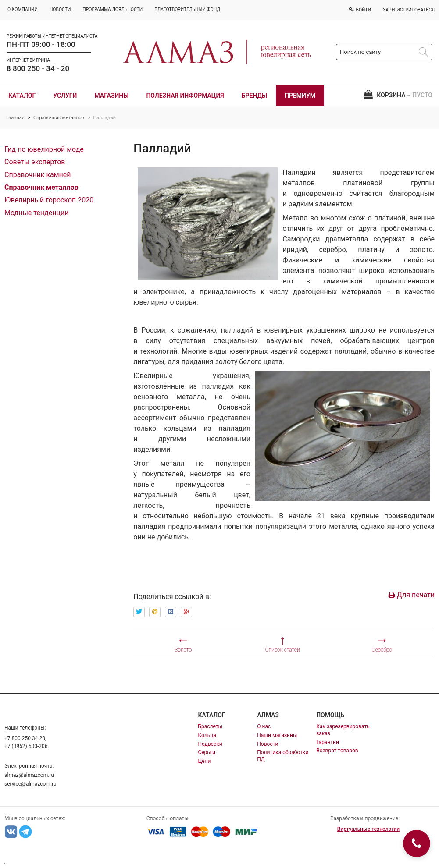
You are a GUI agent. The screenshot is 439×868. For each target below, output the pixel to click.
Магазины (111, 96)
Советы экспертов (35, 162)
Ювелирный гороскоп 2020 (49, 200)
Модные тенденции (36, 213)
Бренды (254, 96)
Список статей (283, 650)
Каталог (22, 96)
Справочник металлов (59, 118)
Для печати (412, 595)
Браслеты (210, 726)
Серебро (382, 650)
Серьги (206, 752)
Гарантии (328, 742)
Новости (268, 744)
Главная (15, 118)
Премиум (300, 96)
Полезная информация (185, 96)
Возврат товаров (337, 751)
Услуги (65, 96)
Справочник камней (38, 175)
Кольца (207, 735)
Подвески (210, 744)
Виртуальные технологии (368, 829)
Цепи (204, 761)
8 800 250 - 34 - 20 (38, 68)
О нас (264, 726)
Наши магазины (277, 735)
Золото (183, 650)
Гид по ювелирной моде (44, 149)
